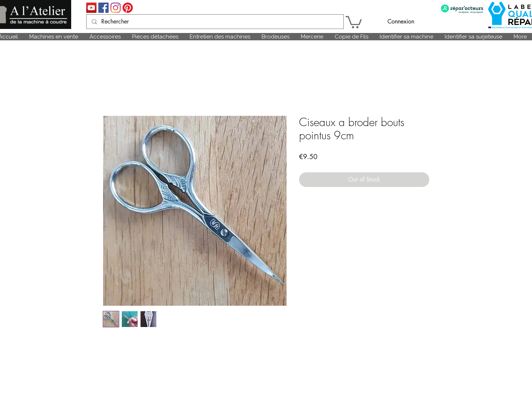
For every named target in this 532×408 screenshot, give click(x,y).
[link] (354, 21)
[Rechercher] (215, 22)
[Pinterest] (128, 8)
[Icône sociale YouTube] (91, 8)
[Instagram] (116, 8)
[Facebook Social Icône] (103, 8)
